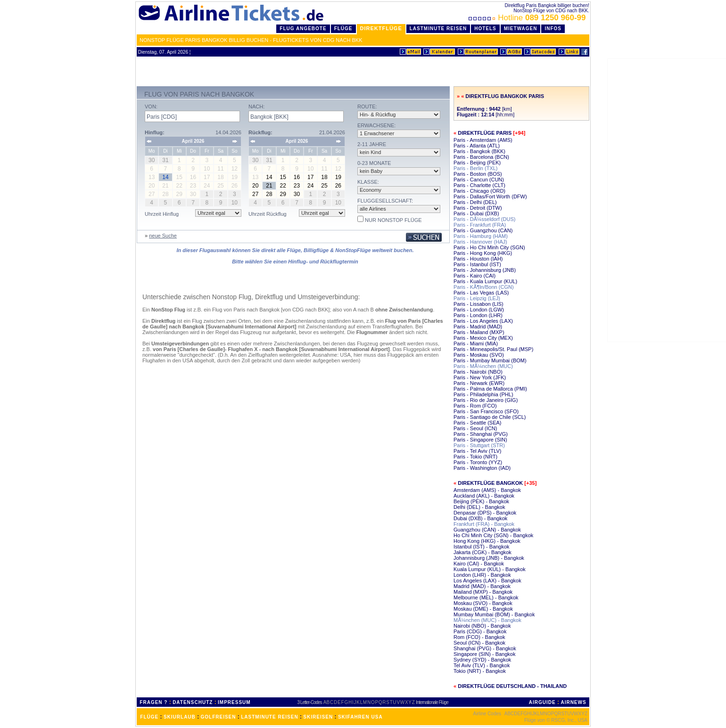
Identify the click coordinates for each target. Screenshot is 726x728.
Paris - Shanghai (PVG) (481, 434)
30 (297, 194)
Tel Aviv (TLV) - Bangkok (482, 665)
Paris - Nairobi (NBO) (478, 372)
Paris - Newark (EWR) (479, 383)
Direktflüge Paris (485, 133)
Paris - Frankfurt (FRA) (480, 225)
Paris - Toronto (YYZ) (478, 462)
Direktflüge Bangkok (490, 483)
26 (338, 186)
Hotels (485, 29)
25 (324, 186)
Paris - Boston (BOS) (478, 174)
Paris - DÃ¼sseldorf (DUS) (484, 219)
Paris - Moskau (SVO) (479, 355)
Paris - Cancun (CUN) (479, 180)
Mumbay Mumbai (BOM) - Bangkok (494, 614)
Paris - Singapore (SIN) (480, 440)
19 (338, 177)
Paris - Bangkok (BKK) (479, 151)
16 (297, 177)
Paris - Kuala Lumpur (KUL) (485, 281)
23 (297, 186)
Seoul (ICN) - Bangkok (479, 643)
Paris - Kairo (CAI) (474, 276)
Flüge (343, 29)
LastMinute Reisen (438, 29)
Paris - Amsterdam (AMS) (483, 140)
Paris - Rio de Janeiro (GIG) (486, 400)
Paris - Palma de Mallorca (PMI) (490, 389)
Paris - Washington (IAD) (482, 468)
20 (255, 186)
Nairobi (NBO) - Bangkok (482, 626)
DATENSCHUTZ (193, 702)
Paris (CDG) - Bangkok (480, 631)
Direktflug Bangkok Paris (505, 96)
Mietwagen (521, 29)
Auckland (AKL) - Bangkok (484, 496)
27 (255, 194)
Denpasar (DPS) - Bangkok (485, 513)
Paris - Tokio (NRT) (475, 457)
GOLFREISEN (219, 717)
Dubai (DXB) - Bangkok (480, 518)
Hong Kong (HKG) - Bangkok (487, 541)
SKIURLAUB (180, 717)
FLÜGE (149, 717)
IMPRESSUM (234, 702)
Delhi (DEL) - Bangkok (479, 507)
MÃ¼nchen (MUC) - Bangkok (487, 620)
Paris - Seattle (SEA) (477, 423)
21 (269, 186)
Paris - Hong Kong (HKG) (483, 253)
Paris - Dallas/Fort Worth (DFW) (490, 196)
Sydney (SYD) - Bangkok (482, 660)
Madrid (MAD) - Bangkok (482, 586)
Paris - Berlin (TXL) (476, 168)
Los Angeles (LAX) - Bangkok (487, 581)
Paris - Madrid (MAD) (478, 327)
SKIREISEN (318, 717)
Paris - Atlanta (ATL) (477, 146)
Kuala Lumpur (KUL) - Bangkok (490, 569)
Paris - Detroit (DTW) (478, 208)
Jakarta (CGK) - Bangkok (483, 552)
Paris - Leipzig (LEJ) (477, 298)
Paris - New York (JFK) (480, 377)
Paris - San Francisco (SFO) (486, 411)
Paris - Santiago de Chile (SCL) (490, 417)
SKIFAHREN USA (360, 717)
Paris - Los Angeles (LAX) (483, 321)
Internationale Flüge (432, 702)
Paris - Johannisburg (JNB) (485, 270)
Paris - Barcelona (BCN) (481, 157)
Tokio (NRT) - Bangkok (480, 671)
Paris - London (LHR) (478, 315)
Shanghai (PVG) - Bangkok (485, 648)
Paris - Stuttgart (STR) (479, 445)
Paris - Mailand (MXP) (479, 332)
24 (310, 186)
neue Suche (163, 236)
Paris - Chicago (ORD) (479, 191)
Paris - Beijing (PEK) (477, 163)
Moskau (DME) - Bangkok (483, 609)
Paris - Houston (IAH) (478, 259)
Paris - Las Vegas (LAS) (481, 293)
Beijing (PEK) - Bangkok (481, 501)
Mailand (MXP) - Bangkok (483, 592)
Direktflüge (381, 28)
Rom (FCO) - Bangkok (479, 637)
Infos (553, 29)
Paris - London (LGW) (479, 310)
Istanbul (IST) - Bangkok (482, 547)
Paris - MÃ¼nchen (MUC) (483, 366)
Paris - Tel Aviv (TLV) (477, 451)
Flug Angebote (303, 29)
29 (283, 194)
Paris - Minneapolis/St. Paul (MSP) (493, 349)
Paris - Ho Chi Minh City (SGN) (489, 247)
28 (269, 194)
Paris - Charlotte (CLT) (479, 185)
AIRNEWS (573, 702)
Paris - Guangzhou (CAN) (483, 230)
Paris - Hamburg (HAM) (481, 236)
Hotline (528, 18)
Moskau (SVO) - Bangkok (483, 603)
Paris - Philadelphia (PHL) (483, 394)
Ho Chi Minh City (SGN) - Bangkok (493, 535)
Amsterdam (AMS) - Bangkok (487, 490)
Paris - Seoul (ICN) (475, 428)
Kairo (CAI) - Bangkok (479, 564)
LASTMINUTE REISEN (269, 717)
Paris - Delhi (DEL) (475, 202)
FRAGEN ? (153, 702)
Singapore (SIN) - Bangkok (484, 654)
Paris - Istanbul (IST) (477, 264)
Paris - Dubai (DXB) (476, 213)
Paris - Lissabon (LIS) (478, 304)
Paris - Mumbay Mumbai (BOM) (490, 360)
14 (269, 177)
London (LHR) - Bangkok (482, 575)
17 (310, 177)
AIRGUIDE (542, 702)
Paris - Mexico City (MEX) (483, 338)
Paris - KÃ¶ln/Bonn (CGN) (484, 287)
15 (283, 177)
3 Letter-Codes (310, 702)
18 (324, 177)
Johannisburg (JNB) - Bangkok (489, 558)
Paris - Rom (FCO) (475, 406)
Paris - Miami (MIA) (476, 344)
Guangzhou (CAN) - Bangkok (487, 530)
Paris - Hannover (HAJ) (480, 242)
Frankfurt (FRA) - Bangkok (484, 524)
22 (283, 186)
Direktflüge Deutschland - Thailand (512, 686)
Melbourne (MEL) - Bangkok (486, 597)
